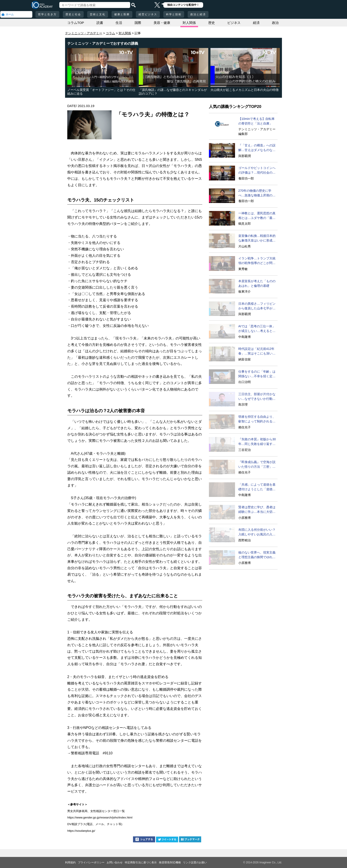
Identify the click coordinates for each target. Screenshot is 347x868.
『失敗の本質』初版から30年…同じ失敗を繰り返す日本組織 (257, 442)
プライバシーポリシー (91, 862)
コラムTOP (76, 23)
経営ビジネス (148, 14)
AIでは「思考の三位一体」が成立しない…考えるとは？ (257, 329)
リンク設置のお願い (195, 862)
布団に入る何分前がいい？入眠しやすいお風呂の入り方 (257, 532)
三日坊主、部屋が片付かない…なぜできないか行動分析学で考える (257, 397)
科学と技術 (174, 14)
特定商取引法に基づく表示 (141, 862)
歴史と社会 (73, 14)
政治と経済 (198, 14)
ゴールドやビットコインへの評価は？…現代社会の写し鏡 (257, 171)
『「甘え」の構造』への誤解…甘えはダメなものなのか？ (257, 148)
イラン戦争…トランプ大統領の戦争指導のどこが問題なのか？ (257, 261)
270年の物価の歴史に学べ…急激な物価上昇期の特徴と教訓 (257, 193)
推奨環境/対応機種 (170, 862)
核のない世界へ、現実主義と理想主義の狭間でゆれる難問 (257, 555)
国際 (138, 23)
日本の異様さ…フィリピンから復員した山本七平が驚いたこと (257, 306)
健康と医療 (122, 14)
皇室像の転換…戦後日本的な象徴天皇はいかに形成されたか (257, 238)
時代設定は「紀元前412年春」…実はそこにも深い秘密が (257, 351)
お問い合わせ (115, 862)
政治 (275, 23)
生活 (119, 23)
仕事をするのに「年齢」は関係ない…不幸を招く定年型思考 (257, 374)
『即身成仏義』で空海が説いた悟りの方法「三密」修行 (257, 465)
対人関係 (189, 23)
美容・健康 (162, 23)
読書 (100, 23)
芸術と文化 (98, 14)
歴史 (212, 23)
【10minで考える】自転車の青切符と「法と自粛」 (256, 121)
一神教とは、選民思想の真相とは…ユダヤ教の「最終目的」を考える (257, 216)
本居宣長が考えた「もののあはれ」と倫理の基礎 (257, 283)
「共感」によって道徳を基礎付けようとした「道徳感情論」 (257, 487)
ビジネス (234, 23)
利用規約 (70, 862)
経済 (256, 23)
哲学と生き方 (47, 14)
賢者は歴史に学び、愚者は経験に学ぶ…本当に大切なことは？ (257, 510)
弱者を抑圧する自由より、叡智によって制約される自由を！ (257, 419)
